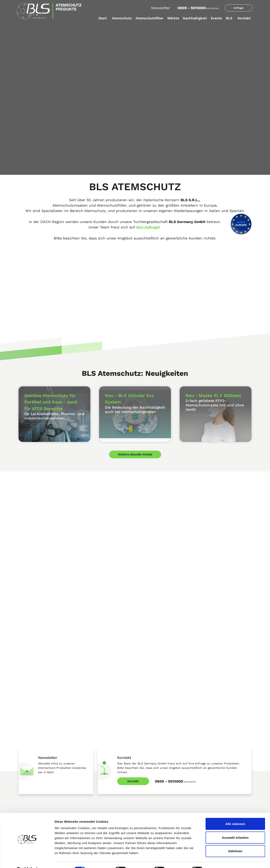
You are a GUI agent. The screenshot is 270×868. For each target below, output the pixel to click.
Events (216, 18)
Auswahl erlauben (235, 827)
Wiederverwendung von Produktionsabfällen (211, 783)
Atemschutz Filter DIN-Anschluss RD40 (103, 737)
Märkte (173, 18)
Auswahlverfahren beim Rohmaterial (219, 773)
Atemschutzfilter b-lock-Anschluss (100, 746)
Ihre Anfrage (147, 227)
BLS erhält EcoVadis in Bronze (215, 737)
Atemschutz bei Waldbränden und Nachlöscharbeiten (159, 781)
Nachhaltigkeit (195, 18)
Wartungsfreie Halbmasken (36, 782)
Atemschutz (122, 18)
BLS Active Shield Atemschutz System (42, 764)
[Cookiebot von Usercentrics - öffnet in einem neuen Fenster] (27, 860)
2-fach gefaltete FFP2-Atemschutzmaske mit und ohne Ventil (215, 405)
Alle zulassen (235, 813)
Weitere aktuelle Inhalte (135, 451)
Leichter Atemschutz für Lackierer (159, 737)
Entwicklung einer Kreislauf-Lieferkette (221, 764)
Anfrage (238, 8)
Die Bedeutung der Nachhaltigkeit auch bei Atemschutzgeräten (135, 410)
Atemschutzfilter (149, 18)
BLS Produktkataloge (32, 737)
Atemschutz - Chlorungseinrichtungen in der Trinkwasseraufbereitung (163, 769)
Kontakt (244, 18)
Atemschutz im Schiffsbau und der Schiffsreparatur (159, 748)
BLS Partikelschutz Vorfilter (95, 764)
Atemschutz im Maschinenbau (156, 758)
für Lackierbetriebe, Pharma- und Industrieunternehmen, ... (54, 416)
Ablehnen (235, 841)
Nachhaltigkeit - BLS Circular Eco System (222, 755)
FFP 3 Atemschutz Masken (35, 755)
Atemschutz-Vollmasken (34, 790)
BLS (229, 18)
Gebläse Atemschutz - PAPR (36, 799)
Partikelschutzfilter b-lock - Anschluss (102, 755)
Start (103, 18)
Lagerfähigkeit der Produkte (214, 746)
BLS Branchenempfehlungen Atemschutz (155, 793)
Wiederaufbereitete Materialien (216, 794)
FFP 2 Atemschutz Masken (35, 746)
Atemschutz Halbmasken (34, 773)
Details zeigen (221, 860)
